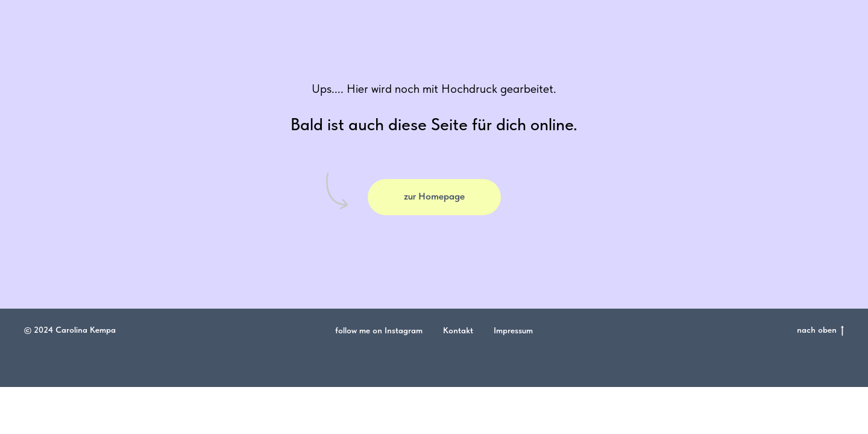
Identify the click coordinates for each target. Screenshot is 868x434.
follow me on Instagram (379, 330)
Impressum (513, 330)
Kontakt (458, 330)
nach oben (820, 330)
